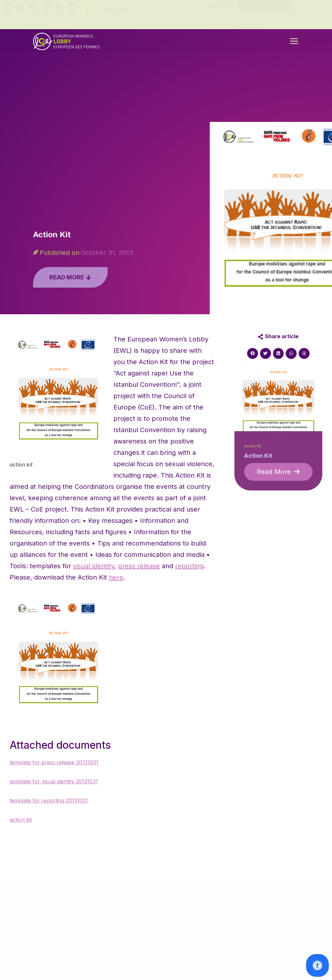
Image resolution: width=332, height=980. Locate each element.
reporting (189, 566)
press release (139, 566)
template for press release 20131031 (54, 762)
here (116, 577)
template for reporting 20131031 (49, 801)
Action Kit (253, 446)
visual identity (94, 566)
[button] (294, 43)
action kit (21, 820)
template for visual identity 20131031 (54, 781)
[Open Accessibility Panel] (317, 965)
